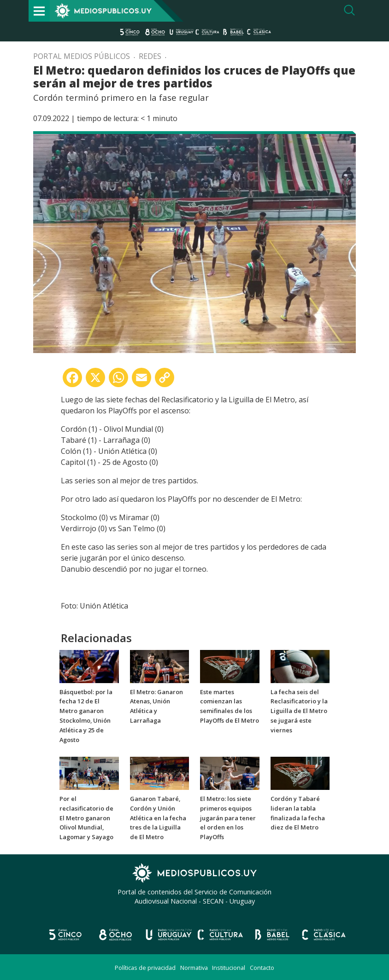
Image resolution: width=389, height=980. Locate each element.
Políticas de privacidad (145, 968)
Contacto (262, 968)
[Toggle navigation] (39, 11)
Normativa (194, 968)
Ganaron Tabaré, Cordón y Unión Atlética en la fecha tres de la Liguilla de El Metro (158, 818)
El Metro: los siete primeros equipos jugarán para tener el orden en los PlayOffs (228, 818)
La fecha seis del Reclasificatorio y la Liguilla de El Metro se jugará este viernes (299, 711)
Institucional (229, 968)
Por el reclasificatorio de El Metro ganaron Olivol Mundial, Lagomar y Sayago (86, 818)
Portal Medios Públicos (82, 56)
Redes (150, 56)
